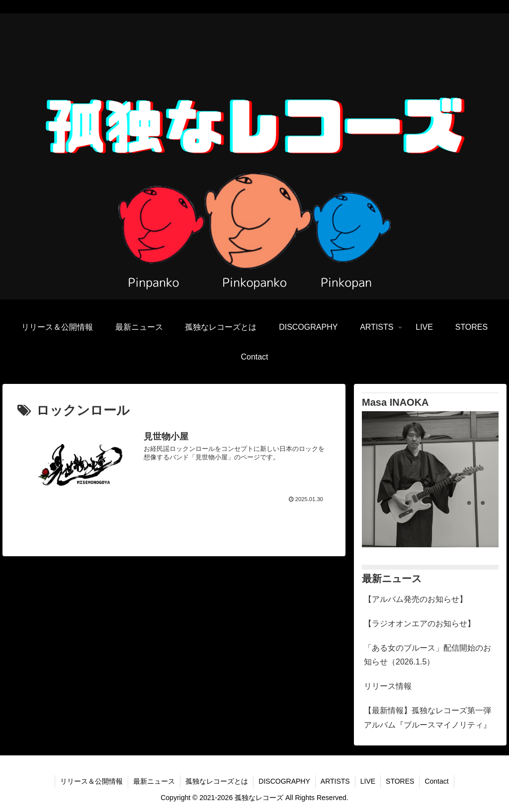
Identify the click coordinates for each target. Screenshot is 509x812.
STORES (400, 781)
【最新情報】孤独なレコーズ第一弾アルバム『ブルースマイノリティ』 (427, 718)
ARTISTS (335, 781)
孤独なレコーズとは (217, 781)
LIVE (368, 781)
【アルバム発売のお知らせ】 (416, 599)
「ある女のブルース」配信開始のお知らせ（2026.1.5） (427, 655)
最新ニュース (154, 781)
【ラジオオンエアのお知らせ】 (420, 624)
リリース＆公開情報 (91, 781)
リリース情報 (388, 686)
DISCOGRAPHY (284, 781)
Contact (436, 781)
